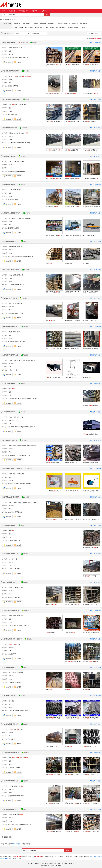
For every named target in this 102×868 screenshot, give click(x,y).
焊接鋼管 (16, 587)
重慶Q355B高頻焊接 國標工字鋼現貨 (73, 604)
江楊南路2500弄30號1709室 (16, 796)
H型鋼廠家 (35, 24)
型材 (10, 559)
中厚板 (17, 303)
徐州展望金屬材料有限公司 (11, 241)
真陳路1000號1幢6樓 (14, 767)
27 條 (10, 452)
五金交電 (22, 161)
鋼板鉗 (11, 474)
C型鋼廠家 (43, 24)
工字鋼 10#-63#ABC (70, 377)
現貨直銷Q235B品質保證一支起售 (54, 718)
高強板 (11, 48)
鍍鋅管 (21, 275)
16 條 (10, 594)
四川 (12, 105)
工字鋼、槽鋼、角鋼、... (15, 360)
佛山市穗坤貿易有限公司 (10, 298)
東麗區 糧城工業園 (13, 86)
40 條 (10, 310)
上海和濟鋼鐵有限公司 (9, 383)
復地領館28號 (12, 654)
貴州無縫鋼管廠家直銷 (71, 462)
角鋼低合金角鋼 (13, 502)
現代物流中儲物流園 (14, 200)
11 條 (10, 736)
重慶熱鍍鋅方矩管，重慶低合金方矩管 (91, 604)
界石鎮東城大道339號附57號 (16, 285)
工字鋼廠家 (84, 27)
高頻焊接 (13, 76)
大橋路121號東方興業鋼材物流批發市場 (19, 143)
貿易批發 (11, 51)
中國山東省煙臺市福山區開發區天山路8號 (20, 484)
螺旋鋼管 (16, 417)
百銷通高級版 (23, 42)
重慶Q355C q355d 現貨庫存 (54, 604)
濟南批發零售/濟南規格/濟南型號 (73, 150)
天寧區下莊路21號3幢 (14, 569)
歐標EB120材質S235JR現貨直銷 (91, 718)
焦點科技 (53, 865)
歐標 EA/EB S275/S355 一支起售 (73, 661)
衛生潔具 (11, 161)
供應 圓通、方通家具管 (90, 320)
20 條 (10, 821)
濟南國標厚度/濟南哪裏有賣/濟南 (91, 150)
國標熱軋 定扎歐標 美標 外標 (91, 406)
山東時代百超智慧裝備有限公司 (12, 213)
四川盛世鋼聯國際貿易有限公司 (12, 99)
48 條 (10, 679)
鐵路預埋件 (90, 746)
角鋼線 (30, 218)
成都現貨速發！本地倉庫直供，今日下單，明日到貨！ (54, 122)
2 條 (10, 651)
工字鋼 (20, 48)
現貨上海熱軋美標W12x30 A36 (91, 548)
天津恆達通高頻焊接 (91, 93)
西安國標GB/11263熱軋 (73, 207)
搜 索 (68, 850)
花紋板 (11, 815)
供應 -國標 (50, 320)
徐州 (49, 263)
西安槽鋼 (15, 190)
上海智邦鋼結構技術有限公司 (11, 752)
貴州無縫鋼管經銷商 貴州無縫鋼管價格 (91, 462)
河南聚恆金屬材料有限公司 (11, 724)
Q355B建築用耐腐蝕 (91, 434)
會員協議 (65, 863)
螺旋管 (19, 332)
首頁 (4, 11)
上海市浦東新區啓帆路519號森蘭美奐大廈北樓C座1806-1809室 (26, 398)
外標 (11, 531)
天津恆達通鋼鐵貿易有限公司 (11, 71)
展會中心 (35, 11)
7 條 (10, 367)
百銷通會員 (5, 33)
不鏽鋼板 (16, 275)
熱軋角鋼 (15, 616)
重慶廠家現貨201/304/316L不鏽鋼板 (73, 292)
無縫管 (16, 247)
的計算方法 (51, 633)
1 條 (10, 395)
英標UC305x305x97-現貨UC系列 (91, 775)
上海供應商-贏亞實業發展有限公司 (54, 803)
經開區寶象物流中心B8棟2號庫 (17, 342)
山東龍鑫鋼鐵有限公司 (9, 412)
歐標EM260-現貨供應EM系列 (73, 775)
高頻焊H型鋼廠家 (61, 27)
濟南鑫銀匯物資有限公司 (10, 128)
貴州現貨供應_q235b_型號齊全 (54, 462)
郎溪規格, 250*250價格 (91, 831)
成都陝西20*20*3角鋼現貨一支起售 (91, 519)
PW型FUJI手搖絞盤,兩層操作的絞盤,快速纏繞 (91, 491)
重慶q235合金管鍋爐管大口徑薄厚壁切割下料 (91, 292)
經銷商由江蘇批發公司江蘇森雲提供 (73, 831)
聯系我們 (37, 863)
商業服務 (11, 733)
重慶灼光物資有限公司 (9, 42)
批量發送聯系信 (94, 33)
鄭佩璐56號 (11, 739)
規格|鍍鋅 (70, 93)
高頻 (28, 76)
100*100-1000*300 (53, 377)
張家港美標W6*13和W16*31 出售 (54, 519)
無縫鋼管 (15, 48)
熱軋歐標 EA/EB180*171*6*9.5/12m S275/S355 (91, 661)
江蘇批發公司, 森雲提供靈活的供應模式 (54, 831)
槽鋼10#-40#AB (88, 377)
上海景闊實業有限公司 (9, 156)
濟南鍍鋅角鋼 (12, 133)
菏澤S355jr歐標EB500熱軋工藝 (73, 803)
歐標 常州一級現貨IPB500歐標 (91, 803)
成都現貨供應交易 (90, 122)
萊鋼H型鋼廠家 (50, 27)
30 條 (10, 83)
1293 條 (11, 480)
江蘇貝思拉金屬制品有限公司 (11, 497)
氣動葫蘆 (22, 474)
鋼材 (10, 672)
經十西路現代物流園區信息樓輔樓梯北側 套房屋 (21, 427)
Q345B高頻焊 (51, 746)
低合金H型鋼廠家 (18, 27)
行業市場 (45, 11)
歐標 (18, 758)
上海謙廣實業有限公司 (9, 696)
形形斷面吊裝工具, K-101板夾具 (73, 491)
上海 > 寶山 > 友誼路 (14, 540)
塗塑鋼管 (11, 587)
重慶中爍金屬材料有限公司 (11, 582)
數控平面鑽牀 (12, 218)
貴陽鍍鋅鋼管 (12, 445)
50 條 (10, 225)
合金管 (20, 247)
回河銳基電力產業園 (14, 228)
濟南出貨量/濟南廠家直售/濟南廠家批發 (54, 150)
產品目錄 (7, 20)
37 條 (10, 139)
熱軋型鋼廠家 (17, 24)
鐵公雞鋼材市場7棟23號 (15, 597)
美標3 (68, 689)
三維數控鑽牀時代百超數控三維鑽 (73, 235)
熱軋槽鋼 (21, 616)
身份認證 (33, 42)
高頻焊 (21, 76)
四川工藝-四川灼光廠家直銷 (73, 65)
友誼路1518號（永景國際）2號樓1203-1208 (20, 625)
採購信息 (13, 11)
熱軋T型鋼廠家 (29, 27)
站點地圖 (51, 863)
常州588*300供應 (90, 576)
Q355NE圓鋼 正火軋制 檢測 (91, 633)
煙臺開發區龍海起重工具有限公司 (12, 469)
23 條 (10, 338)
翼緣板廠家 (51, 24)
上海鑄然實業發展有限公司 (11, 667)
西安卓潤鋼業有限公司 (9, 185)
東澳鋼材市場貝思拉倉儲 (15, 512)
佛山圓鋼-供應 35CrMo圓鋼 (72, 320)
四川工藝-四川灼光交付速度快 (91, 65)
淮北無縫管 (86, 263)
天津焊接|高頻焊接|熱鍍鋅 (54, 93)
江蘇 (20, 815)
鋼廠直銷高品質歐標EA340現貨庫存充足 (73, 178)
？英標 (25, 758)
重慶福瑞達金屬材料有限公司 (11, 270)
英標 (49, 689)
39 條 (10, 281)
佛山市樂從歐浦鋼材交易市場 (16, 313)
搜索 (47, 15)
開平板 (15, 815)
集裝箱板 (11, 275)
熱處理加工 (12, 303)
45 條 (10, 253)
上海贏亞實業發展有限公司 (11, 781)
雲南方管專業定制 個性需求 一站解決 (91, 349)
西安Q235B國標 (52, 207)
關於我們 (31, 863)
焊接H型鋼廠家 (84, 24)
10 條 (10, 764)
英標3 (86, 689)
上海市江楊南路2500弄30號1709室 (18, 711)
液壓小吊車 (16, 474)
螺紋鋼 (11, 332)
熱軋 (12, 389)
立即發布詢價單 (16, 844)
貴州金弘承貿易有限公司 (10, 440)
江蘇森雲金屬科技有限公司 (11, 809)
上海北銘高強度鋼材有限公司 (11, 610)
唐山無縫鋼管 (68, 263)
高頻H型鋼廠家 (40, 27)
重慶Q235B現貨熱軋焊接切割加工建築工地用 (54, 292)
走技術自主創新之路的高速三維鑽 (54, 235)
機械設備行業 (23, 11)
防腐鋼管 (22, 587)
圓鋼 (21, 303)
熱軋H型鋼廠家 (74, 24)
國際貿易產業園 (13, 114)
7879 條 (11, 54)
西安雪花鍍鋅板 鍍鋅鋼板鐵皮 (91, 207)
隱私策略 (58, 863)
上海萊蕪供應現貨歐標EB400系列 (91, 178)
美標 (12, 758)
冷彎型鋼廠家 (27, 24)
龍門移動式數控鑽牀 (22, 218)
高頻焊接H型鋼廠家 (62, 24)
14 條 (10, 168)
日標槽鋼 (15, 786)
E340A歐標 (70, 633)
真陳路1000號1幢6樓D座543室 (17, 171)
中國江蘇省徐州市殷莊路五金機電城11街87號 (21, 256)
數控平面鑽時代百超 (89, 235)
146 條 (10, 111)
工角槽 (22, 729)
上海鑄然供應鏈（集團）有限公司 (12, 639)
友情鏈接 (71, 863)
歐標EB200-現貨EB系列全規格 (54, 775)
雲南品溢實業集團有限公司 (11, 327)
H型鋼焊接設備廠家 (73, 27)
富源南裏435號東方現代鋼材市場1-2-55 (19, 455)
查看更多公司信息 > (95, 42)
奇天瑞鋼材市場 (13, 370)
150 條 (10, 196)
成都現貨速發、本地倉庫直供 (73, 122)
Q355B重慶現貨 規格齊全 (54, 65)
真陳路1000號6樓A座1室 (15, 682)
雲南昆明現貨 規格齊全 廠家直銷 (54, 349)
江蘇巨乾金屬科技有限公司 (11, 554)
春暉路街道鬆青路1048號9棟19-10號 (18, 57)
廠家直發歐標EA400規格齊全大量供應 (54, 178)
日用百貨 (16, 161)
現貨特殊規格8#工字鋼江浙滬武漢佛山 (73, 519)
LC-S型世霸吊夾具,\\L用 (54, 491)
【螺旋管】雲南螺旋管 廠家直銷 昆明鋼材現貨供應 (73, 349)
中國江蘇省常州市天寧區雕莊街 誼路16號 (20, 824)
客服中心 (44, 863)
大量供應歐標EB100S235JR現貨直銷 (73, 718)
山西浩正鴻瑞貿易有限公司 (11, 355)
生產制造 (11, 79)
